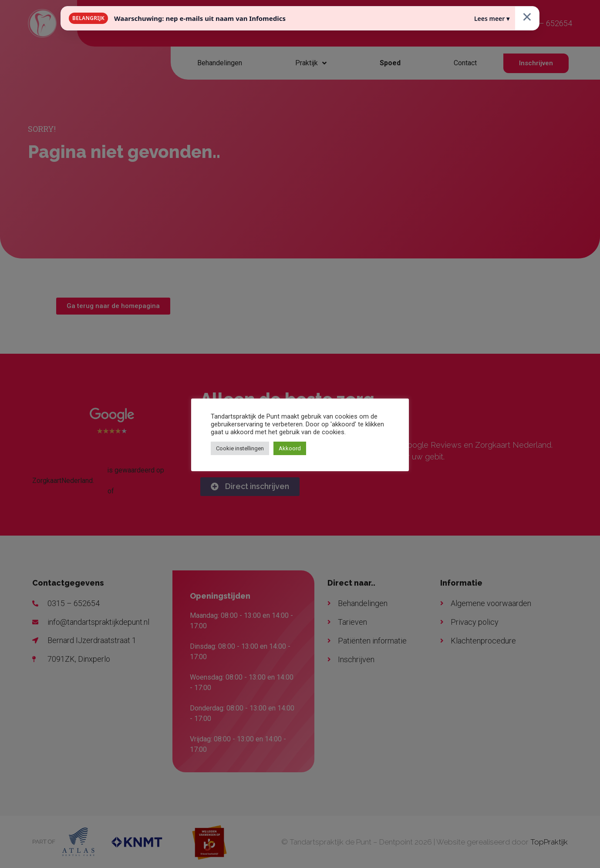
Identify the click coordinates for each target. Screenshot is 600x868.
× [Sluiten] (527, 16)
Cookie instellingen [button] (240, 448)
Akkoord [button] (290, 448)
